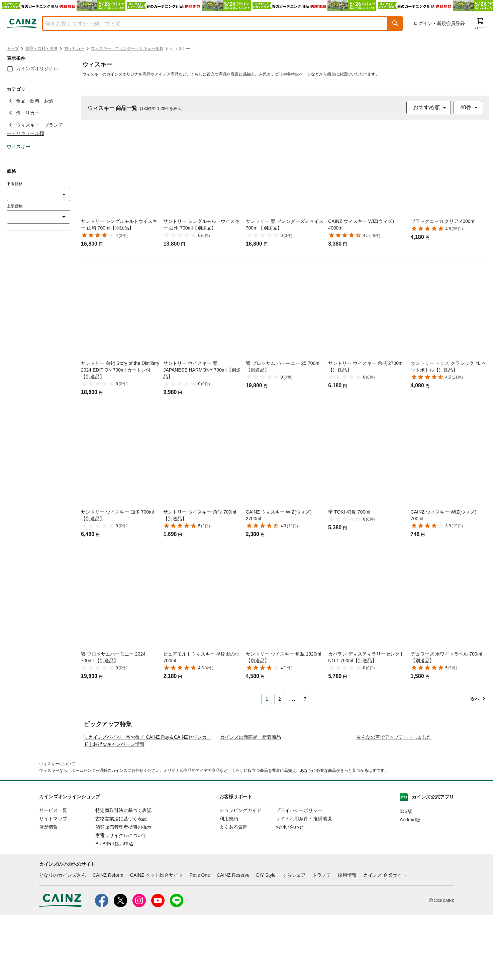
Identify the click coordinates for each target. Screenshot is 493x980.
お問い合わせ (290, 892)
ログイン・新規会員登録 (439, 23)
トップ (13, 48)
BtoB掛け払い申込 (114, 908)
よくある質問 (233, 892)
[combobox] (210, 23)
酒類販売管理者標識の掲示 (123, 892)
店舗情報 (48, 892)
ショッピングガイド (240, 875)
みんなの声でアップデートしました (394, 802)
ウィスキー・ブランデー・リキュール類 (127, 48)
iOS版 (406, 876)
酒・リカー (74, 48)
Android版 (410, 884)
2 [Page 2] (280, 699)
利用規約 (229, 883)
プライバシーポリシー (299, 875)
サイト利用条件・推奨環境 (304, 883)
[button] (395, 23)
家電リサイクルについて (121, 900)
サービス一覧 (53, 875)
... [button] (292, 698)
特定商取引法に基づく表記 (123, 875)
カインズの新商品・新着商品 (251, 802)
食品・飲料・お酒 (41, 48)
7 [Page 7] (305, 699)
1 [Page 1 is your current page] (267, 699)
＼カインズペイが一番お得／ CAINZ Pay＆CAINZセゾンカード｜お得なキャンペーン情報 (147, 805)
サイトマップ (53, 883)
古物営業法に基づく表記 (121, 883)
